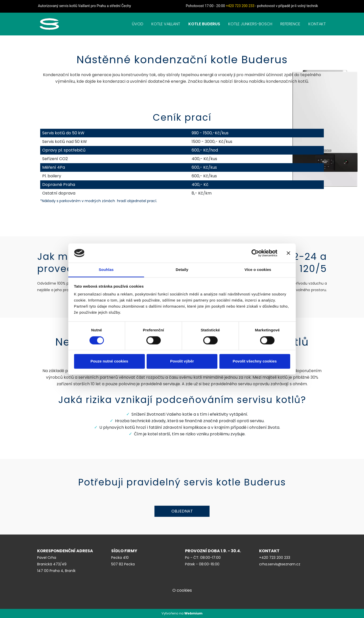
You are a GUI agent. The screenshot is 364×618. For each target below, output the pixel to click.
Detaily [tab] (182, 270)
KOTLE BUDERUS (204, 24)
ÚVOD (138, 24)
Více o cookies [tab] (258, 270)
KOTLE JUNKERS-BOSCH (250, 24)
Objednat (182, 511)
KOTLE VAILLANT (166, 24)
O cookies (182, 590)
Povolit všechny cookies (255, 361)
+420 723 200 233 (240, 6)
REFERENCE (290, 24)
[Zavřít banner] (288, 253)
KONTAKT (317, 24)
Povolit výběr (182, 361)
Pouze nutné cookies (109, 361)
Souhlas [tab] (106, 270)
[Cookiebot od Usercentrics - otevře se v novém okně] (255, 253)
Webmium (193, 613)
